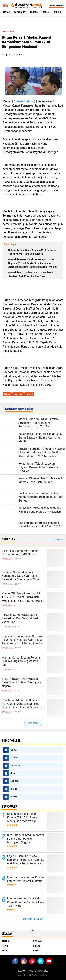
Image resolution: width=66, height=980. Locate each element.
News (11, 31)
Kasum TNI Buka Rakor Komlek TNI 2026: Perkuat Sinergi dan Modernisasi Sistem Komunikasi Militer (22, 597)
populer (18, 394)
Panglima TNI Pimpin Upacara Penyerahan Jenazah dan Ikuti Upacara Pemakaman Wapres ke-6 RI (23, 704)
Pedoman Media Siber (39, 971)
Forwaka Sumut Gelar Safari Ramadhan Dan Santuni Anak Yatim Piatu (20, 619)
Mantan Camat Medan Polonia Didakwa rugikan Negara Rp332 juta (21, 661)
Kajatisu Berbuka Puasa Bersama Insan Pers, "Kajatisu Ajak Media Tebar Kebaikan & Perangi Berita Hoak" (23, 640)
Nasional (15, 765)
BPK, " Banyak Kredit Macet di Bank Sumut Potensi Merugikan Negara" (21, 683)
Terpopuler (20, 12)
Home (7, 12)
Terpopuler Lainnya (33, 919)
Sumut (14, 758)
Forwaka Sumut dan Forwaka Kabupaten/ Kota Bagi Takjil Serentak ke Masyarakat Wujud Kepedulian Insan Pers (21, 576)
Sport (13, 773)
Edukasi (57, 12)
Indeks (34, 12)
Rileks (14, 796)
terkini (29, 394)
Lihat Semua (33, 723)
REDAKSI (22, 971)
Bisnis (45, 12)
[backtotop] (33, 932)
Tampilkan (57, 540)
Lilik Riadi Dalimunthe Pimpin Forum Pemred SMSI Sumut (20, 553)
